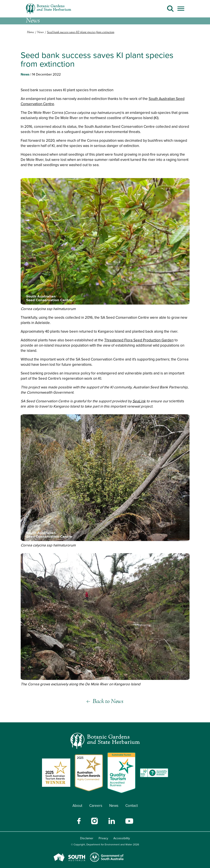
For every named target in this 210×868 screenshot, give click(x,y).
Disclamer (87, 838)
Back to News (108, 702)
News (114, 806)
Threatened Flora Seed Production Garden (139, 340)
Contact (132, 806)
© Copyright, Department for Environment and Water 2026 (105, 844)
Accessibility (122, 838)
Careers (96, 806)
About (77, 806)
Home (31, 32)
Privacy (103, 838)
